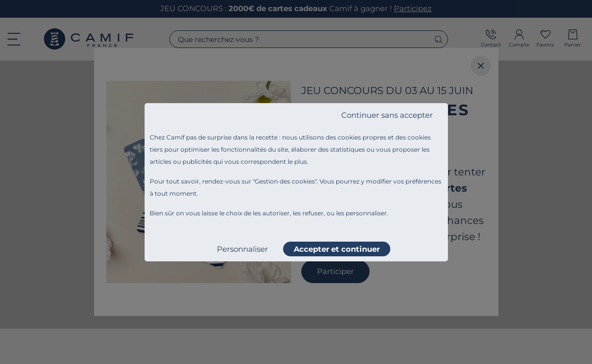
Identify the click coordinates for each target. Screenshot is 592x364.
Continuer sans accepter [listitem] (387, 115)
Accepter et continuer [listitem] (337, 249)
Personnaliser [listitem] (242, 249)
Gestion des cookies (285, 181)
